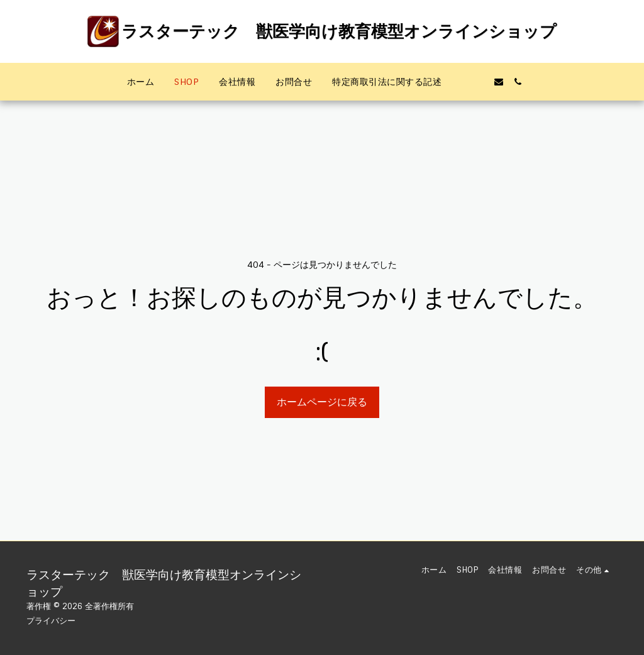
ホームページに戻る (322, 402)
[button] (461, 82)
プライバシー (51, 621)
